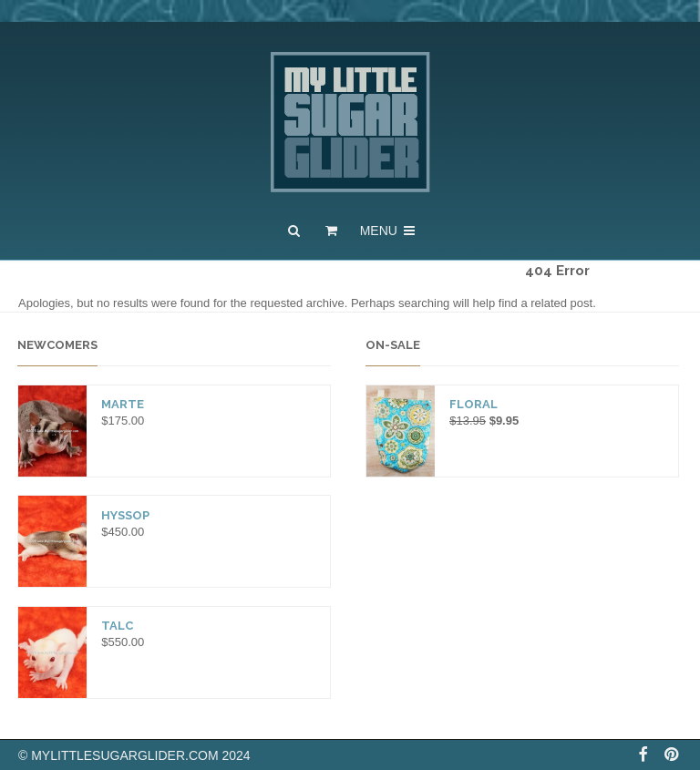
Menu (389, 231)
